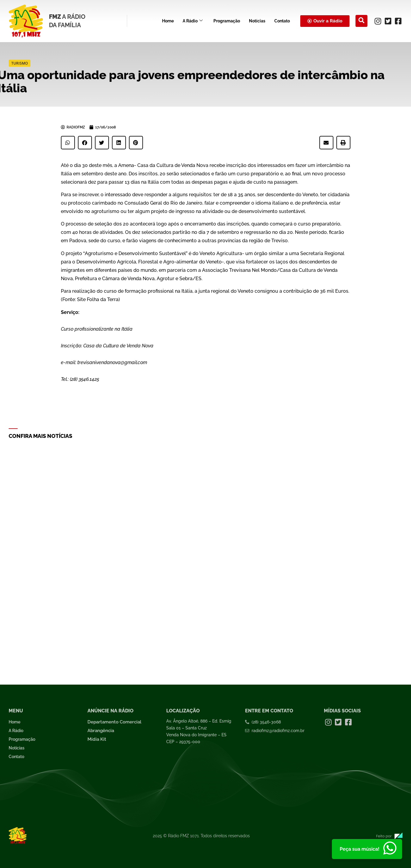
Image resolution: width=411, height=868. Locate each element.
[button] (68, 143)
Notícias (257, 21)
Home (168, 21)
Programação (227, 21)
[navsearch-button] (361, 21)
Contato (282, 21)
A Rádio (193, 21)
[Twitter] (388, 21)
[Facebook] (398, 21)
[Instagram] (378, 21)
